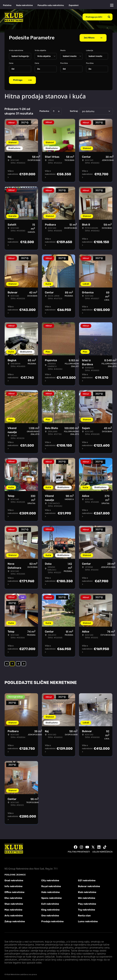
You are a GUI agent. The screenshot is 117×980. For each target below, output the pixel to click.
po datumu (88, 111)
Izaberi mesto (95, 56)
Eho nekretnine (13, 898)
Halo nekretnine (50, 892)
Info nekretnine (13, 886)
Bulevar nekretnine (89, 886)
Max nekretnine (13, 909)
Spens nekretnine (51, 898)
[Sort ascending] (54, 111)
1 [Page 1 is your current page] (12, 663)
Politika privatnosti (79, 851)
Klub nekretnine (87, 892)
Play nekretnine (87, 904)
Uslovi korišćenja (102, 851)
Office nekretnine (14, 892)
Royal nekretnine (51, 886)
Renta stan (84, 915)
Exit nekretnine (50, 904)
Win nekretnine (87, 898)
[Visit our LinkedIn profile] (99, 847)
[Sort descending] (59, 111)
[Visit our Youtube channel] (87, 847)
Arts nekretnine (14, 915)
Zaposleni (74, 5)
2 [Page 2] (18, 663)
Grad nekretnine (14, 880)
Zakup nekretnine (15, 921)
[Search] (109, 17)
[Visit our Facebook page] (76, 847)
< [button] (7, 663)
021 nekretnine (87, 880)
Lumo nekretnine (88, 921)
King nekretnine (50, 909)
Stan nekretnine (14, 904)
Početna (7, 5)
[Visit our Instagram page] (81, 847)
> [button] (24, 663)
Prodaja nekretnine (52, 921)
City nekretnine (50, 880)
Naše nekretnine (24, 5)
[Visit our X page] (93, 847)
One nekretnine (50, 915)
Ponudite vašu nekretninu (51, 5)
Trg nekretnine (86, 909)
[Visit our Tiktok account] (105, 847)
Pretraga (22, 80)
